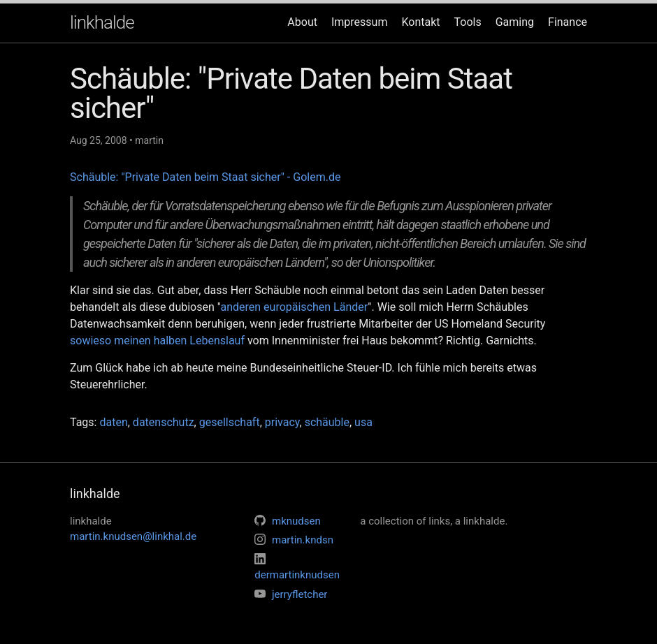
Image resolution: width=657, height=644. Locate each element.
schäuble (327, 422)
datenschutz (164, 422)
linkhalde (102, 22)
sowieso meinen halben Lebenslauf (157, 341)
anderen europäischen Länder (294, 307)
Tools (468, 22)
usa (363, 422)
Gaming (515, 22)
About (302, 22)
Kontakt (420, 22)
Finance (568, 22)
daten (113, 422)
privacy (282, 422)
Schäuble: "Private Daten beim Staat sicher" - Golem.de (205, 177)
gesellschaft (230, 422)
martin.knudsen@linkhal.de (133, 536)
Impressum (360, 22)
